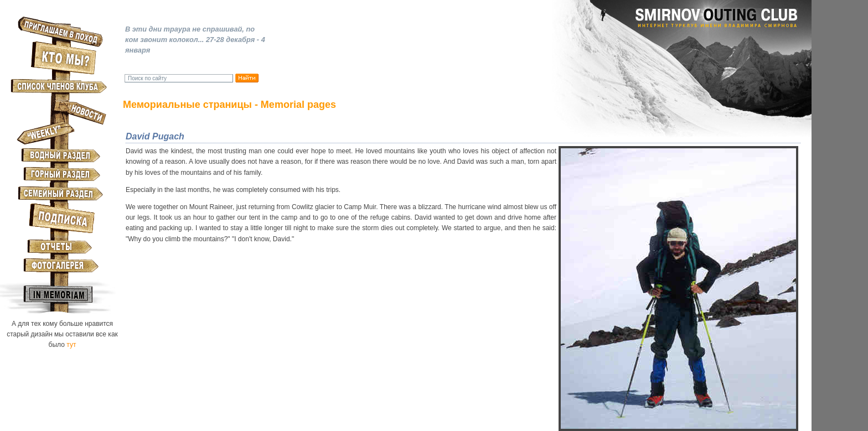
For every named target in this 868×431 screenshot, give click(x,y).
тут (71, 345)
